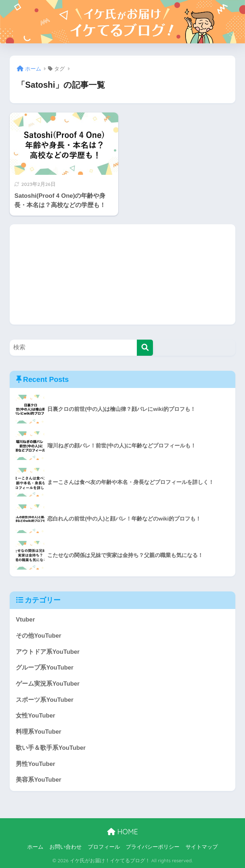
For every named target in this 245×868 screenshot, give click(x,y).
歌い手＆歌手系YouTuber (51, 748)
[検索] (145, 348)
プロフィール (104, 847)
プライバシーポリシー (153, 847)
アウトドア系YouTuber (48, 652)
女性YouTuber (35, 716)
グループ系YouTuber (45, 668)
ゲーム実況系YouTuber (48, 684)
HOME (123, 832)
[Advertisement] (122, 274)
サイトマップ (202, 847)
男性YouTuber (35, 764)
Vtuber (25, 620)
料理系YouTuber (39, 732)
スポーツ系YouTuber (45, 700)
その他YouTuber (39, 636)
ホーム (35, 847)
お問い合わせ (66, 847)
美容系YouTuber (39, 780)
